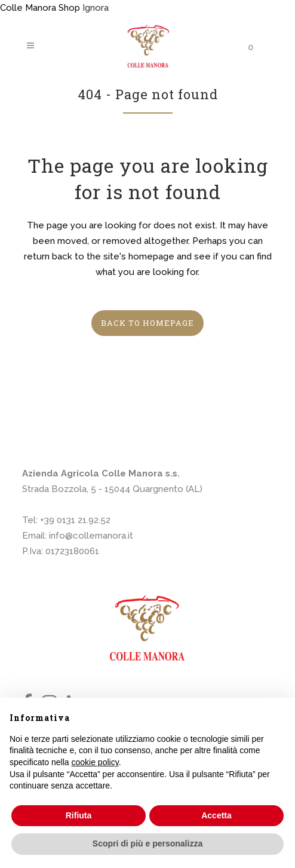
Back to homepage (147, 323)
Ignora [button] (96, 8)
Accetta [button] (216, 815)
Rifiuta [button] (79, 815)
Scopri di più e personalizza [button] (147, 843)
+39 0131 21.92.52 (75, 520)
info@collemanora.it (91, 536)
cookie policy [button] (95, 762)
